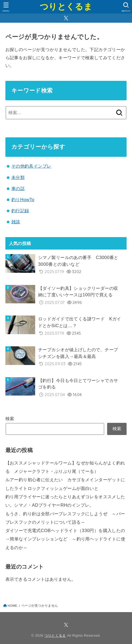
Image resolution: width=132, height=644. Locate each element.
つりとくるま (66, 7)
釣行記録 (20, 211)
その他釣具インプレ (31, 166)
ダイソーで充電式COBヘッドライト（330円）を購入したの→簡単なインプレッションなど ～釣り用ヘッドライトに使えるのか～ (65, 539)
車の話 (18, 188)
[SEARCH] (126, 7)
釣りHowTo (23, 200)
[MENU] (6, 7)
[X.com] (66, 18)
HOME (12, 606)
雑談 (16, 222)
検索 (10, 419)
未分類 (18, 177)
